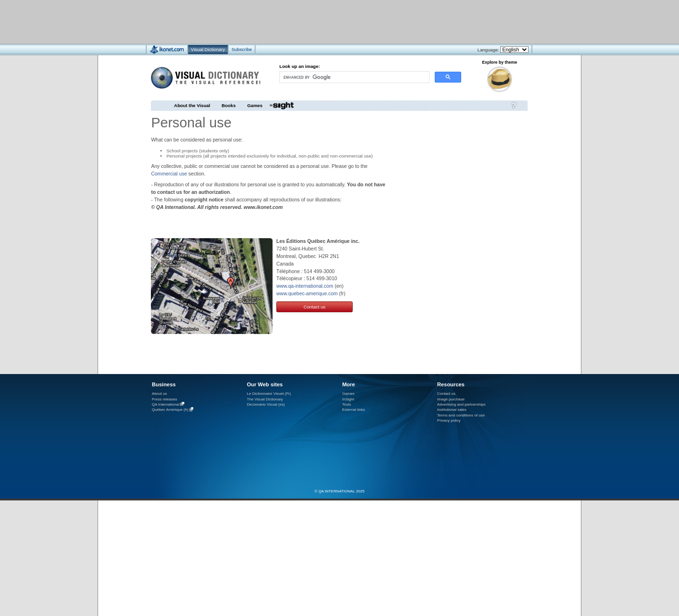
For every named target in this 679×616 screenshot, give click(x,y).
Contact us (315, 307)
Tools (347, 404)
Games (255, 105)
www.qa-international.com (305, 286)
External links (354, 410)
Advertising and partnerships (461, 404)
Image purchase (451, 399)
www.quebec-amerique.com (307, 293)
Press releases (165, 399)
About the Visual (192, 105)
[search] (354, 77)
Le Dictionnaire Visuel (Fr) (269, 394)
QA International (166, 404)
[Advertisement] (311, 21)
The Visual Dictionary (265, 399)
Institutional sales (452, 410)
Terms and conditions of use (461, 415)
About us (159, 394)
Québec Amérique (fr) (170, 410)
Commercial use (169, 174)
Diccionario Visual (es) (266, 404)
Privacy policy (449, 420)
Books (229, 105)
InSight (348, 399)
